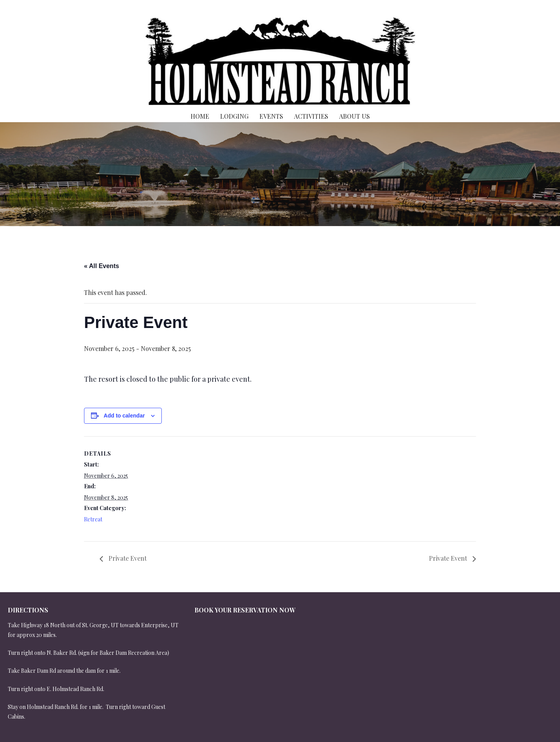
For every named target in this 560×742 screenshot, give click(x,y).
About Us (354, 116)
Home (200, 116)
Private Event (127, 558)
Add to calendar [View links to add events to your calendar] (124, 416)
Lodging (234, 116)
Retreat (93, 519)
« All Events (101, 266)
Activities (311, 116)
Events (271, 116)
